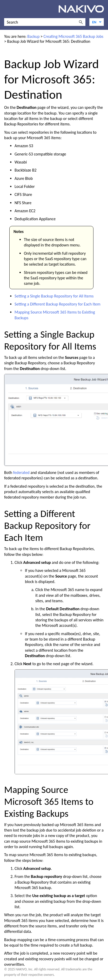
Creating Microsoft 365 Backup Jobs (73, 36)
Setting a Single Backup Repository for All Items (54, 296)
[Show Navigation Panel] (7, 9)
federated (21, 473)
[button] (81, 22)
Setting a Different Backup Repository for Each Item (58, 304)
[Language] (97, 22)
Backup (33, 36)
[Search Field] (45, 22)
